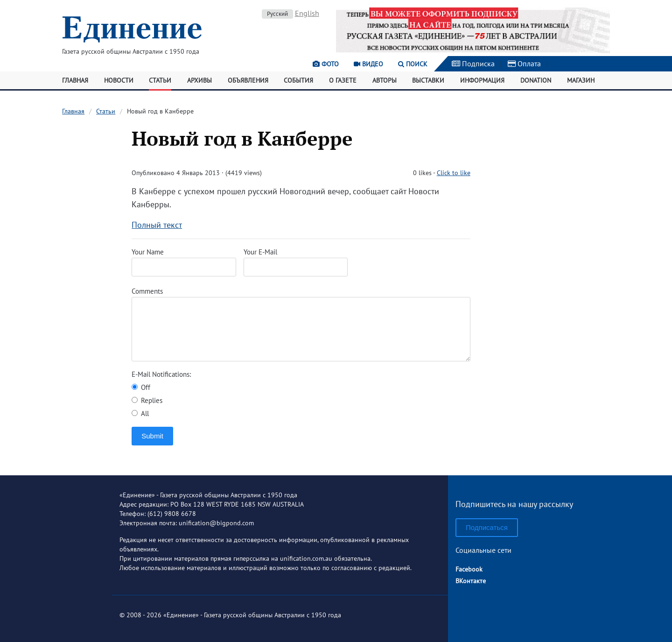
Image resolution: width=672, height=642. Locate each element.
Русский (277, 14)
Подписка (473, 63)
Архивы (199, 80)
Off (141, 387)
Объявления (248, 80)
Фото (326, 64)
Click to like (454, 173)
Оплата (524, 63)
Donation (536, 80)
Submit (152, 436)
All (140, 413)
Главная (75, 80)
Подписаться (487, 527)
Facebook (469, 569)
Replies (147, 400)
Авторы (385, 80)
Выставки (428, 80)
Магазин (581, 80)
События (298, 80)
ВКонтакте (471, 581)
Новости (119, 80)
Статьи (160, 80)
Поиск (413, 64)
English (307, 13)
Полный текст (157, 225)
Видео (368, 64)
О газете (343, 80)
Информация (482, 80)
